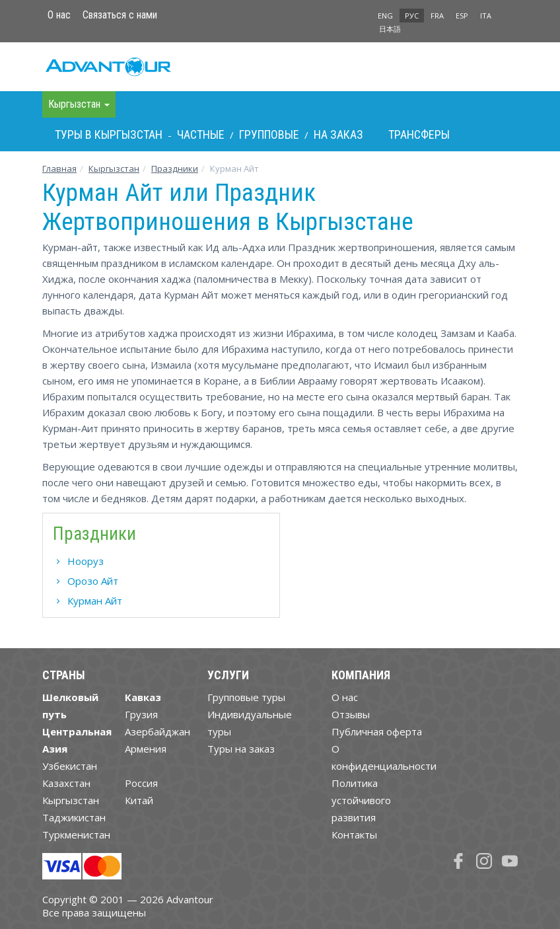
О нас (59, 15)
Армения (146, 749)
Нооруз (86, 561)
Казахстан (66, 783)
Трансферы (419, 134)
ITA (486, 16)
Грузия (141, 714)
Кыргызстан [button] (79, 104)
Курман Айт (95, 601)
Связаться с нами (120, 15)
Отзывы (351, 714)
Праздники (175, 168)
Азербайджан (157, 731)
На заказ (338, 134)
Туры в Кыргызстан (109, 134)
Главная (59, 168)
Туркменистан (76, 835)
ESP (462, 16)
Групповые (269, 134)
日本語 (390, 29)
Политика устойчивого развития (361, 800)
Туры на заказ (241, 749)
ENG (385, 16)
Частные (201, 134)
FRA (437, 16)
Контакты (354, 835)
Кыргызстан (114, 168)
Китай (139, 800)
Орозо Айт (93, 581)
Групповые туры (246, 697)
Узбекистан (70, 766)
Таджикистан (74, 817)
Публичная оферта (377, 731)
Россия (141, 783)
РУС (412, 16)
